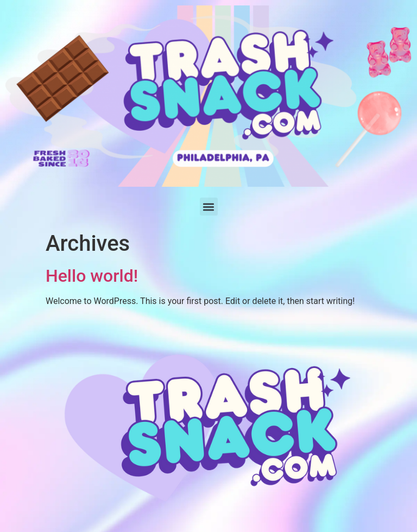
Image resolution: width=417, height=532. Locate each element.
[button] (209, 207)
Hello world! (92, 276)
